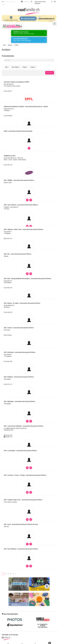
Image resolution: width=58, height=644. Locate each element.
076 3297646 (8, 335)
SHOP (3, 5)
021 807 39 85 (9, 361)
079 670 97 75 (9, 239)
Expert (36, 2)
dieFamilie (13, 2)
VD (3, 2)
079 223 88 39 (9, 116)
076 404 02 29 (9, 312)
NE (7, 2)
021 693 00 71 (9, 91)
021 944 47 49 (9, 165)
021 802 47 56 (9, 288)
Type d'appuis (16, 67)
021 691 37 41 (9, 384)
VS (9, 2)
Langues (33, 67)
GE (5, 2)
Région (25, 67)
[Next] (16, 574)
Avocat (40, 2)
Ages (7, 67)
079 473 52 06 (9, 435)
